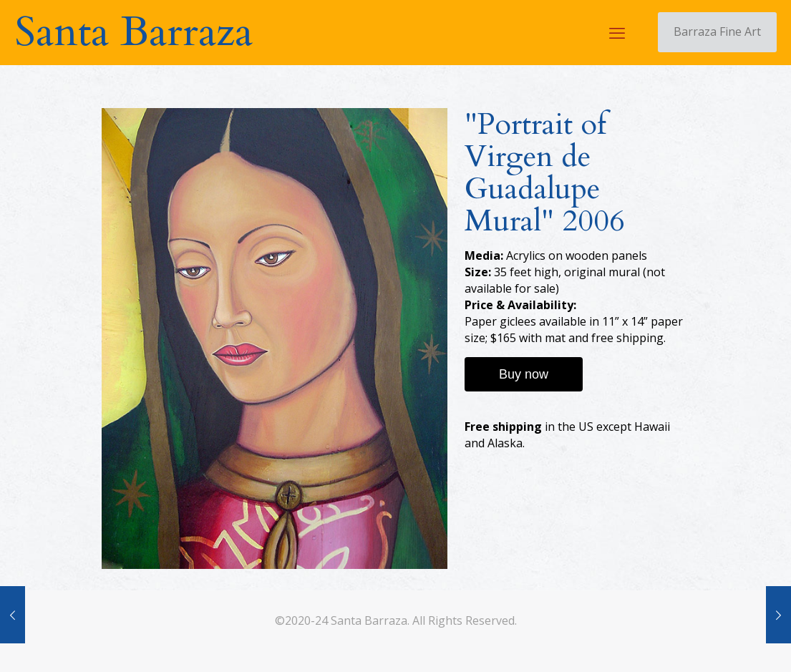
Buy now (524, 374)
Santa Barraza (134, 32)
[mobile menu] (617, 32)
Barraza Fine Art (717, 31)
